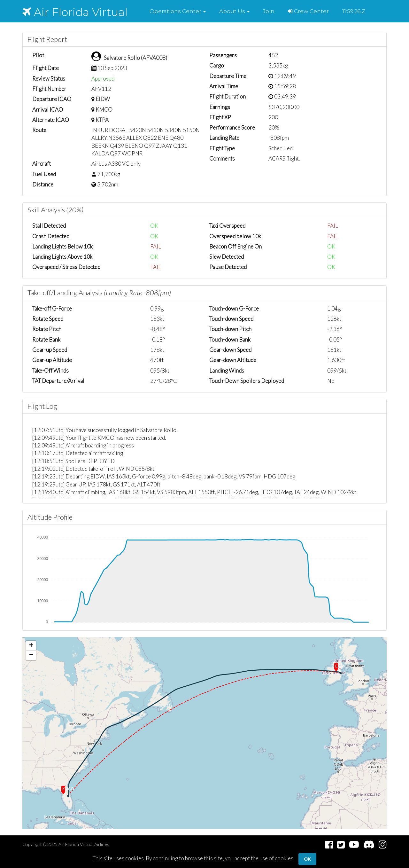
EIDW (103, 99)
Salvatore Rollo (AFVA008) (135, 58)
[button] (178, 11)
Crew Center (308, 11)
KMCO (104, 110)
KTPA (102, 120)
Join (269, 11)
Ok (307, 859)
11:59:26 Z (354, 11)
